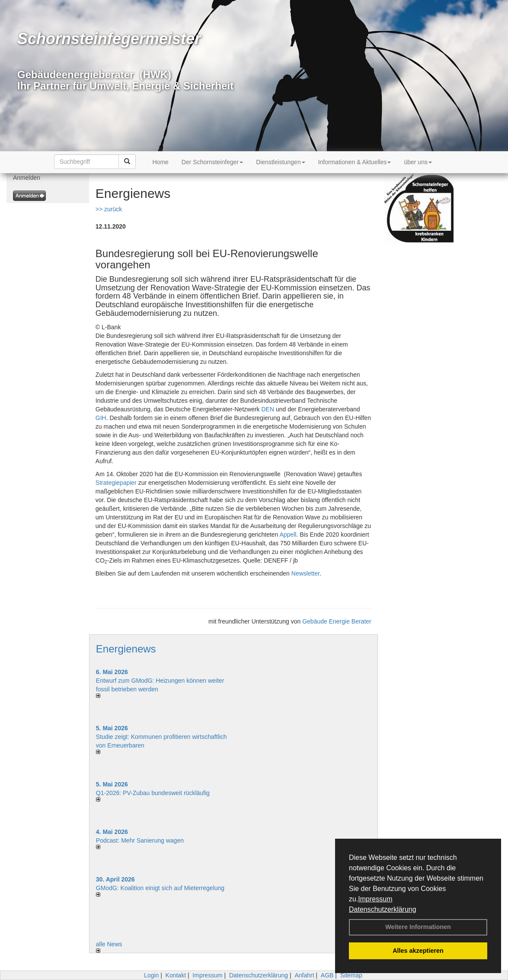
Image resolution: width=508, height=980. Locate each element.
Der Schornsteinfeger (212, 162)
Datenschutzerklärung (383, 909)
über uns (418, 162)
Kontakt (176, 975)
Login (151, 975)
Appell (288, 535)
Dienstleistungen (281, 162)
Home (161, 162)
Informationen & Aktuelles (355, 162)
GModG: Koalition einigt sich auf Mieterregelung (160, 888)
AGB (327, 975)
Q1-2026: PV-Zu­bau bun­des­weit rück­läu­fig (153, 793)
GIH (101, 418)
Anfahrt (304, 975)
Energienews (126, 649)
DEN (268, 409)
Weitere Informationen (418, 927)
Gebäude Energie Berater (337, 621)
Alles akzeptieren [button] (418, 951)
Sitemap (351, 975)
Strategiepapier (116, 483)
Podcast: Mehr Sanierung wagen (140, 840)
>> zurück (109, 209)
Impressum (375, 899)
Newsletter (305, 573)
